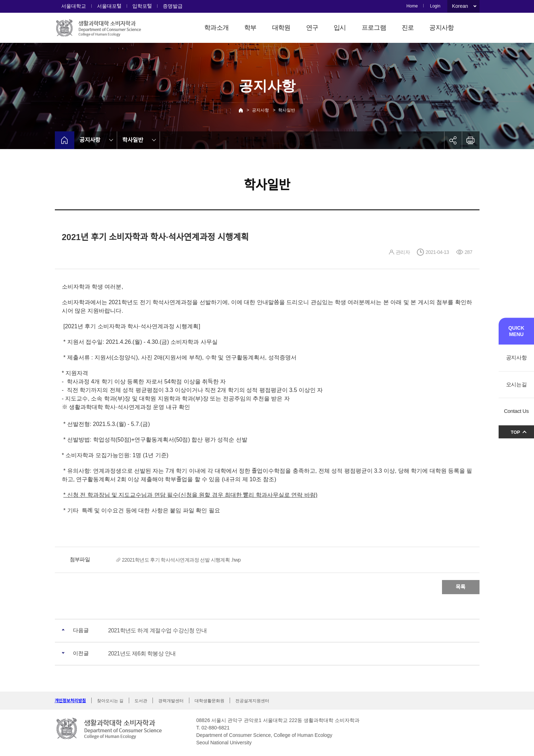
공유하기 (453, 140)
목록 (461, 587)
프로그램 (374, 28)
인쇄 (471, 140)
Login (435, 6)
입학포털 (142, 6)
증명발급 (173, 6)
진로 (408, 28)
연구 (312, 28)
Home (412, 6)
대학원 (281, 28)
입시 (340, 28)
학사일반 (287, 110)
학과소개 (216, 28)
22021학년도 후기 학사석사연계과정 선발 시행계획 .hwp (181, 560)
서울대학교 (74, 6)
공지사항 (441, 28)
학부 (250, 28)
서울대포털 (109, 6)
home (65, 140)
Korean (460, 6)
